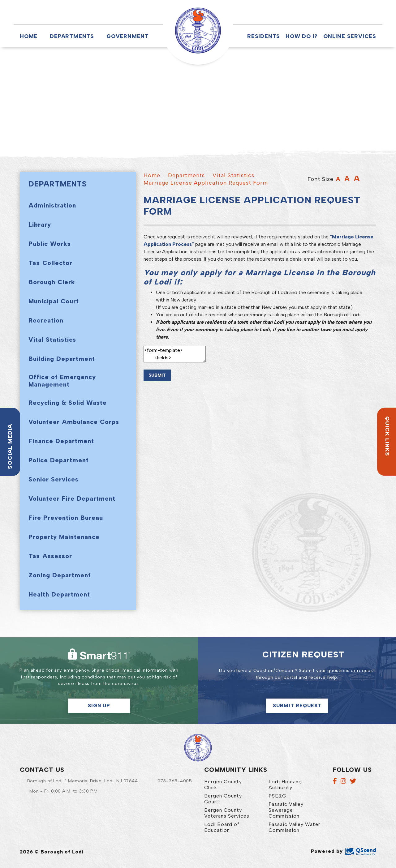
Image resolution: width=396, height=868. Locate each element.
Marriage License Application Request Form (206, 183)
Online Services (350, 36)
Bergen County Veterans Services (227, 813)
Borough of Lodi (198, 31)
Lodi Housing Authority (285, 785)
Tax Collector (50, 263)
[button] (251, 12)
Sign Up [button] (99, 706)
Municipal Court (54, 301)
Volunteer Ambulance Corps (74, 422)
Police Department (59, 460)
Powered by (344, 851)
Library (40, 224)
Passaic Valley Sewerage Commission (286, 810)
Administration (52, 205)
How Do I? (302, 36)
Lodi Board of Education (222, 827)
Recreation (46, 320)
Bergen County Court (223, 799)
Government (128, 36)
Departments (72, 36)
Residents (264, 36)
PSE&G (278, 796)
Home (29, 36)
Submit (157, 375)
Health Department (59, 594)
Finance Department (61, 441)
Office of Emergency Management (62, 381)
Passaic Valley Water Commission (294, 827)
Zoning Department (60, 575)
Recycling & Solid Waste (68, 403)
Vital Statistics (52, 340)
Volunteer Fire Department (72, 498)
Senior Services (54, 479)
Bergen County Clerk (223, 785)
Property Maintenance (64, 537)
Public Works (50, 244)
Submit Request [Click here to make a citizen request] (297, 706)
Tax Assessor (50, 556)
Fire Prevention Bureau (66, 518)
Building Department (62, 359)
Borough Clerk (52, 282)
